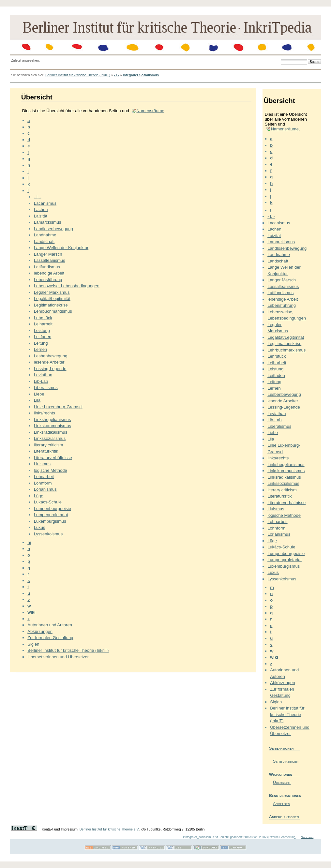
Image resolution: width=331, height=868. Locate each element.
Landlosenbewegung (53, 229)
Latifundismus (47, 267)
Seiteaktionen (281, 748)
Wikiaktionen (281, 774)
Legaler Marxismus (52, 292)
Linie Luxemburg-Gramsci (58, 407)
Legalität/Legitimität (52, 299)
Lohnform (43, 483)
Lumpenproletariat (51, 515)
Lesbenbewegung (51, 356)
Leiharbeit (43, 324)
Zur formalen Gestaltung (50, 638)
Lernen (40, 349)
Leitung (41, 343)
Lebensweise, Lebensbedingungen (67, 286)
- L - (38, 197)
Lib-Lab (41, 381)
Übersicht (282, 782)
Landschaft (44, 241)
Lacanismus (45, 203)
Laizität (41, 216)
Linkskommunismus (53, 426)
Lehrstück (43, 318)
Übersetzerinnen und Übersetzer (58, 657)
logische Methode (51, 470)
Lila (37, 400)
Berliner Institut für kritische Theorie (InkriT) (78, 75)
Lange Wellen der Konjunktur (61, 248)
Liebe (39, 394)
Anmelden (282, 804)
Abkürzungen (40, 631)
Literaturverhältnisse (53, 458)
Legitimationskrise (51, 305)
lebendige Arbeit (49, 273)
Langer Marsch (48, 254)
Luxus (40, 527)
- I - (116, 75)
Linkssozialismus (50, 438)
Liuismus (42, 464)
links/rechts (45, 413)
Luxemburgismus (50, 521)
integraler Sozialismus (141, 75)
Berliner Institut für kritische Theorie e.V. (110, 829)
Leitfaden (43, 337)
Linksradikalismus (51, 432)
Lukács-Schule (48, 502)
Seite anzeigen (286, 761)
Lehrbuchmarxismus (53, 311)
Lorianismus (45, 489)
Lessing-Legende (50, 369)
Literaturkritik (46, 451)
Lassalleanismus (50, 260)
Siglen (33, 644)
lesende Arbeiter (49, 362)
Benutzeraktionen (285, 795)
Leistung (42, 330)
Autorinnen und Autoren (50, 625)
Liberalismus (46, 388)
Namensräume (150, 111)
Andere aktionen (284, 817)
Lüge (39, 496)
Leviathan (43, 375)
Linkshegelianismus (52, 419)
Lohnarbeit (44, 477)
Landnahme (45, 235)
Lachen (41, 210)
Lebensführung (48, 280)
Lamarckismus (48, 222)
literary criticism (49, 445)
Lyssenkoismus (48, 534)
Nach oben (307, 837)
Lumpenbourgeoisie (53, 509)
